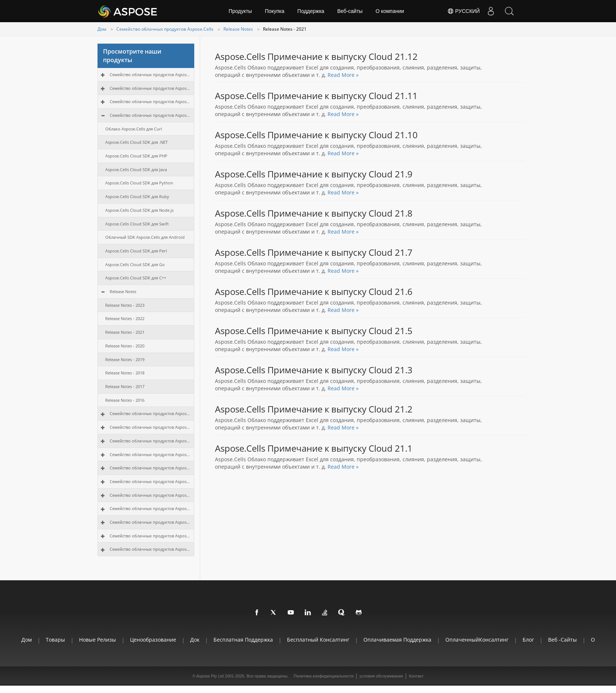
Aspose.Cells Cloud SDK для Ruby (137, 196)
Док (195, 640)
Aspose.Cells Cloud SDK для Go (135, 264)
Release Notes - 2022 (125, 318)
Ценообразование (153, 640)
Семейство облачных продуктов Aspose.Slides (150, 427)
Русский (463, 11)
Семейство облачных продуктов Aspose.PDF (150, 101)
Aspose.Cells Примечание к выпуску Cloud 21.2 (314, 409)
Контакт (416, 676)
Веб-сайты (350, 11)
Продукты (240, 11)
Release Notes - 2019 (125, 359)
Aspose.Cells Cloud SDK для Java (136, 169)
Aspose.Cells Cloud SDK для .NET (136, 142)
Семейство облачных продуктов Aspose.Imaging (150, 441)
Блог (528, 640)
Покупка (275, 11)
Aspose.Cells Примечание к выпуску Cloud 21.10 (316, 135)
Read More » (343, 75)
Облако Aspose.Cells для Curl (134, 129)
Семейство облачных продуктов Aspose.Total (150, 74)
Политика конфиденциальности (324, 676)
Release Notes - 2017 (125, 386)
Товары (55, 640)
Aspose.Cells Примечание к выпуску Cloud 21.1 (314, 448)
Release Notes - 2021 (125, 332)
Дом (102, 29)
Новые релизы (97, 640)
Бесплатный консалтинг (318, 640)
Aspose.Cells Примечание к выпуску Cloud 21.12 (316, 57)
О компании (390, 11)
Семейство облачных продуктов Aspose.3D (150, 536)
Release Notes (238, 29)
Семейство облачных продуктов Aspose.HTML (150, 549)
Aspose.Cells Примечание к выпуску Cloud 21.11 (316, 96)
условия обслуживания (381, 676)
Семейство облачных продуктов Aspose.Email (150, 413)
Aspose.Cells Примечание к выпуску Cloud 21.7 (314, 252)
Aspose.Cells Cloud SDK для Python (139, 183)
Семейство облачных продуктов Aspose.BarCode (150, 454)
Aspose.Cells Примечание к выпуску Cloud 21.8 (314, 213)
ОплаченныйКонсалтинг (477, 640)
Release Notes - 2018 (125, 373)
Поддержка (311, 11)
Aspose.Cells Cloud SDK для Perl (136, 251)
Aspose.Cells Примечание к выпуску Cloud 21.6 (314, 292)
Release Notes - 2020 (125, 346)
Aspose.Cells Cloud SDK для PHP (136, 156)
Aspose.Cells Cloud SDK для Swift (137, 224)
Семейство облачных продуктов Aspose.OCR (150, 495)
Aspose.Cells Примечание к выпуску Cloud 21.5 (314, 331)
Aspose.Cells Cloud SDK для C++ (136, 278)
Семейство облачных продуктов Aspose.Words (150, 88)
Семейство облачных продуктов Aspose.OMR (150, 508)
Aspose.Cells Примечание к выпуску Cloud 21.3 (314, 370)
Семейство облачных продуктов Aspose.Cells (165, 29)
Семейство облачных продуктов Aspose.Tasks (150, 481)
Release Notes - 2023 (125, 305)
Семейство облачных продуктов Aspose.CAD (150, 522)
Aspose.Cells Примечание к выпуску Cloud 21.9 (314, 174)
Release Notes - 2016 (125, 400)
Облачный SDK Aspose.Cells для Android (145, 237)
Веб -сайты (562, 640)
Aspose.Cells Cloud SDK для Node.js (139, 210)
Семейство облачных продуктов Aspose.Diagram (150, 468)
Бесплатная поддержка (243, 640)
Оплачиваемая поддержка (397, 640)
